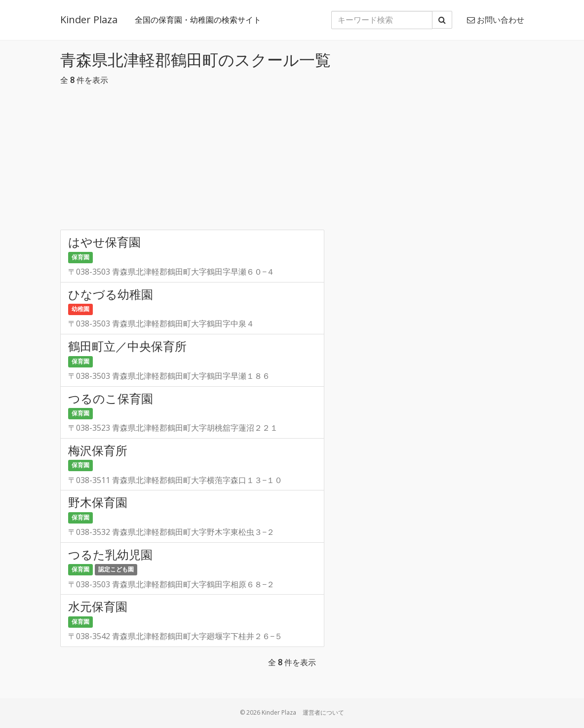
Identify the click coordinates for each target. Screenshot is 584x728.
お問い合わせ (496, 20)
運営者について (323, 712)
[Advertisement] (292, 161)
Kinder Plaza (89, 20)
